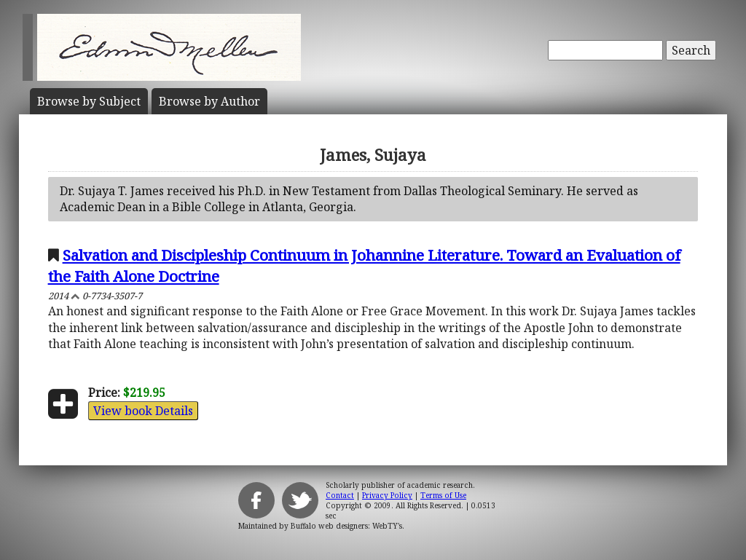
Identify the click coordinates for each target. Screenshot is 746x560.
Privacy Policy (387, 495)
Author (209, 101)
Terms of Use (443, 495)
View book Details (143, 411)
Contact (340, 495)
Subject (89, 101)
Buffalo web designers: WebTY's (346, 526)
